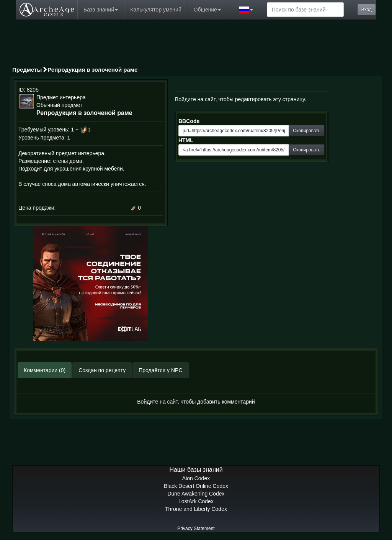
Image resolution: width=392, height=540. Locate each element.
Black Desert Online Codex (196, 486)
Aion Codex (196, 478)
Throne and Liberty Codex (196, 509)
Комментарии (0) (45, 370)
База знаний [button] (101, 10)
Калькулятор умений (156, 10)
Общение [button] (207, 10)
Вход (367, 10)
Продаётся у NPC (160, 370)
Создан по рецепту (102, 370)
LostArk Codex (196, 501)
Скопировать (307, 131)
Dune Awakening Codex (196, 494)
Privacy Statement (196, 529)
